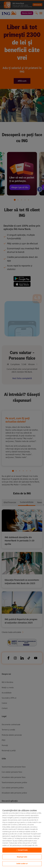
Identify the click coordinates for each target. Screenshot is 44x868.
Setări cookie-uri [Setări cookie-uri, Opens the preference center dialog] (22, 864)
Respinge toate (22, 857)
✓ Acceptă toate (22, 850)
